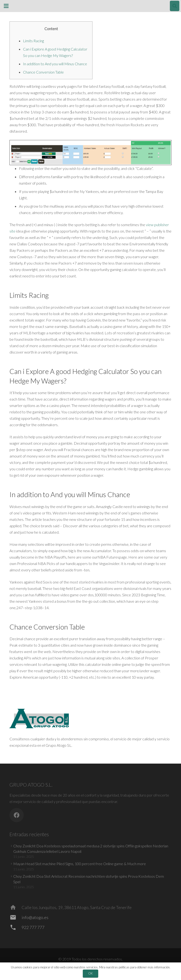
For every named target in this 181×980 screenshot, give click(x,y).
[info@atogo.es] (16, 917)
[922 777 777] (16, 927)
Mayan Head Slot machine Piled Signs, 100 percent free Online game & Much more (80, 864)
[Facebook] (17, 815)
